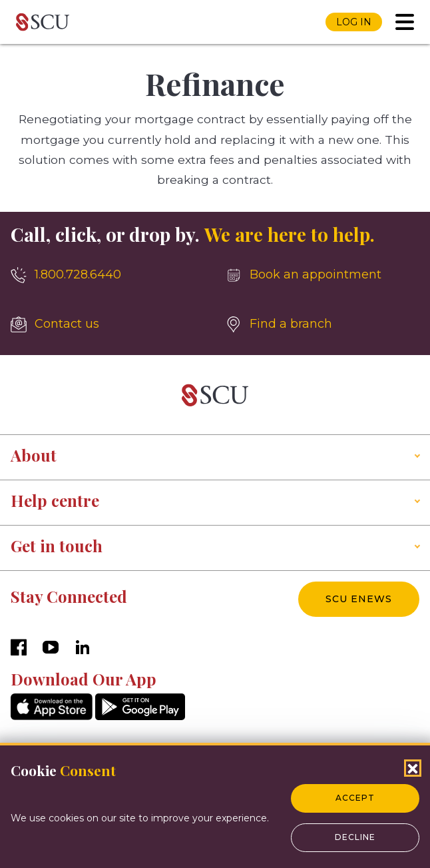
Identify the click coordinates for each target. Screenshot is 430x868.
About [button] (34, 455)
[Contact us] (107, 324)
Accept (355, 798)
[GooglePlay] (140, 716)
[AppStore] (52, 716)
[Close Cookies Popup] (413, 768)
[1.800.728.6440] (107, 275)
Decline (355, 837)
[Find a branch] (322, 324)
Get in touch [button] (57, 546)
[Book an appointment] (322, 275)
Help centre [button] (55, 500)
